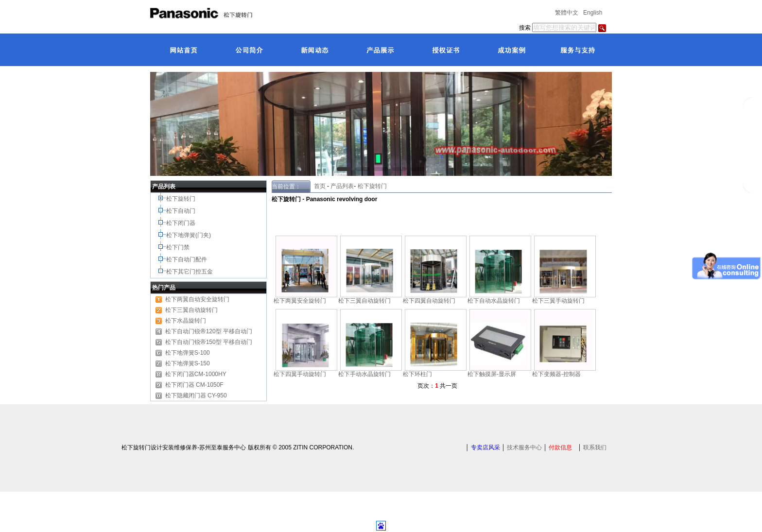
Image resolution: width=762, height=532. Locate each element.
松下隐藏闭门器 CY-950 (196, 395)
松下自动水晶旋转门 (494, 301)
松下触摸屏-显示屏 (492, 374)
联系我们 (595, 447)
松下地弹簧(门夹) (189, 235)
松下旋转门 (182, 199)
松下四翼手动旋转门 (300, 374)
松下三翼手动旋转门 (558, 301)
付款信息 (560, 447)
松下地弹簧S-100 (188, 353)
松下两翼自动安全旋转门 (197, 299)
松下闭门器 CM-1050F (194, 385)
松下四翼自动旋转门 (429, 301)
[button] (344, 169)
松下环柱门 (417, 374)
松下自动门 (182, 211)
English (593, 13)
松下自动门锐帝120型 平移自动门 (209, 331)
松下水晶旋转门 (186, 321)
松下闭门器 (182, 223)
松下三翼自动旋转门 (191, 310)
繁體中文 (567, 13)
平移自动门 (238, 342)
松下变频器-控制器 (556, 374)
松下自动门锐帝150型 (193, 342)
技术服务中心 (524, 447)
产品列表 (342, 186)
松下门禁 (178, 247)
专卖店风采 (485, 447)
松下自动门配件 (187, 259)
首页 (318, 186)
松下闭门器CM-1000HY (196, 374)
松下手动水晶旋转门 (364, 374)
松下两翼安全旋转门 (300, 301)
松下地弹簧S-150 (188, 363)
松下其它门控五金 (190, 272)
